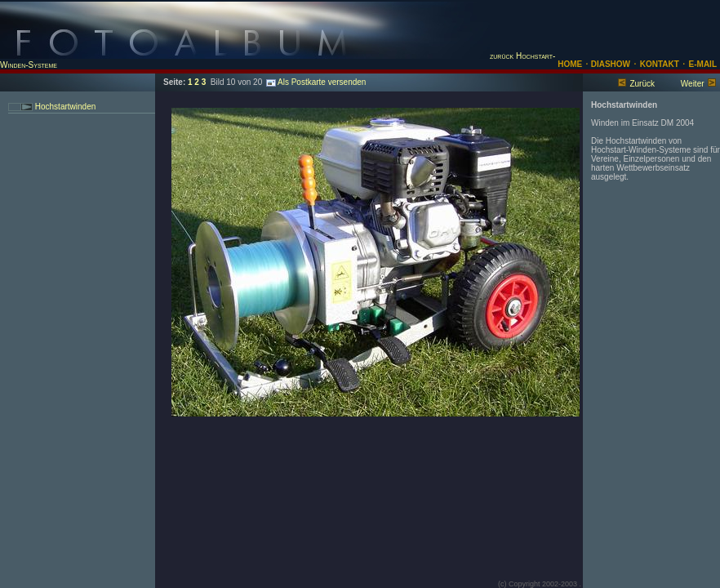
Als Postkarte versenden (316, 82)
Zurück (642, 84)
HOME (570, 64)
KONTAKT (660, 64)
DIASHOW (609, 64)
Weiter (693, 84)
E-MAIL (703, 64)
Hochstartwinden (64, 107)
